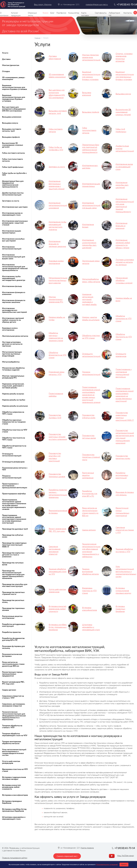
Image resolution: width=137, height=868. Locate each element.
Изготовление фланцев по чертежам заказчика (14, 301)
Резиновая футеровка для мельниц (13, 647)
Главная (37, 38)
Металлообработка (11, 362)
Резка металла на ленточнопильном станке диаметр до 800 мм (13, 664)
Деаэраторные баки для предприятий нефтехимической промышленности (13, 184)
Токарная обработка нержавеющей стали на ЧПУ (15, 734)
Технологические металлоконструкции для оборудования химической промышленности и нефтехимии (14, 716)
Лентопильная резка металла (15, 336)
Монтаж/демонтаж (11, 65)
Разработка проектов (11, 632)
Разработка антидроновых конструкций (14, 625)
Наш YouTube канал (126, 856)
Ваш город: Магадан (43, 4)
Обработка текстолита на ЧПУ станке (14, 439)
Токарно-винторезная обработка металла (12, 742)
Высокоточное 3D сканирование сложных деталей (13, 145)
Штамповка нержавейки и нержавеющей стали (14, 818)
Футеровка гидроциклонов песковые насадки (14, 778)
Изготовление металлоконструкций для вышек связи (14, 257)
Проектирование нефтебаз (14, 494)
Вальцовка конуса (10, 123)
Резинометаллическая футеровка (12, 655)
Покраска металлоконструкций (12, 477)
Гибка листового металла (13, 153)
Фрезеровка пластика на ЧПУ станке (15, 770)
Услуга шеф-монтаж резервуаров (11, 762)
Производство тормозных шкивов (13, 609)
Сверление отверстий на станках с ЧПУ (13, 697)
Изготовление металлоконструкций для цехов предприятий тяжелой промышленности (15, 267)
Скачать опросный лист (67, 856)
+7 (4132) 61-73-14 (127, 4)
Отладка (6, 71)
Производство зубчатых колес (13, 536)
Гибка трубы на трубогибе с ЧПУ (14, 174)
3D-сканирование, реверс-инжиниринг (14, 78)
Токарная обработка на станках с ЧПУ (12, 726)
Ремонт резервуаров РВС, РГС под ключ (13, 683)
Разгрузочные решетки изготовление (12, 617)
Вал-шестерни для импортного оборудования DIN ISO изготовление (14, 109)
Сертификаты (101, 13)
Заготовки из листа (11, 201)
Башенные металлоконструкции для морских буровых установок (15, 87)
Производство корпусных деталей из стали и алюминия (13, 555)
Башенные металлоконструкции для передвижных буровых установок (14, 98)
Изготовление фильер (12, 286)
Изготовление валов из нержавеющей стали (12, 214)
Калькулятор (74, 13)
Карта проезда (87, 848)
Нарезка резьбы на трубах (14, 400)
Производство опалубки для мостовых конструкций (15, 585)
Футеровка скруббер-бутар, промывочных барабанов (14, 810)
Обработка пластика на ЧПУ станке (15, 431)
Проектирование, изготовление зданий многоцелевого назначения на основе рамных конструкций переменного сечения (14, 504)
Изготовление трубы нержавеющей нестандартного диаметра (14, 278)
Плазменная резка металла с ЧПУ (15, 469)
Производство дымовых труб (15, 529)
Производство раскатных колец (13, 601)
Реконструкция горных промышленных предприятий (12, 674)
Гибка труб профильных (13, 167)
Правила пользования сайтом (15, 858)
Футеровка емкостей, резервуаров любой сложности (12, 787)
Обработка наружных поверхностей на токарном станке (14, 422)
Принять (124, 865)
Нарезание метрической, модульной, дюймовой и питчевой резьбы (13, 386)
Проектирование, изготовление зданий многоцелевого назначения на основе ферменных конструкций (14, 519)
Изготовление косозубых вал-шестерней (13, 240)
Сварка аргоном (9, 690)
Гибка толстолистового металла (12, 160)
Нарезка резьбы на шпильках (15, 406)
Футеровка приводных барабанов (12, 802)
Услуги (5, 53)
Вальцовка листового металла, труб (12, 130)
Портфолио (61, 13)
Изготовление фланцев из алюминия (14, 293)
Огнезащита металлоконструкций (12, 455)
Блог (52, 13)
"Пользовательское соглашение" (107, 865)
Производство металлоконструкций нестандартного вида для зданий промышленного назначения (13, 574)
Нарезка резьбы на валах (13, 394)
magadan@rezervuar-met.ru (97, 4)
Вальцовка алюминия (12, 117)
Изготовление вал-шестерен (15, 207)
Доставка (6, 59)
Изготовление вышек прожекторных (12, 232)
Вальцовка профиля (11, 137)
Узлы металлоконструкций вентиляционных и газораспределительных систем (14, 752)
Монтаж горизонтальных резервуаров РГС (13, 377)
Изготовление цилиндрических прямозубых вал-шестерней (15, 310)
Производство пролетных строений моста (13, 593)
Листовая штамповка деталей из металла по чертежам (12, 344)
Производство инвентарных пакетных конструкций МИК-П (14, 545)
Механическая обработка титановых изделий (13, 369)
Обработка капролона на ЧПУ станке (13, 413)
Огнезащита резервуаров (13, 462)
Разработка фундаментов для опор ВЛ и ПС (13, 639)
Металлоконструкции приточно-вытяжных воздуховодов (12, 354)
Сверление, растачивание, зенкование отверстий (14, 705)
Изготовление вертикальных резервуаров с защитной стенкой (15, 223)
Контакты (128, 13)
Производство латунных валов (13, 564)
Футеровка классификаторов (15, 795)
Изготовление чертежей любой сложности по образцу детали (13, 320)
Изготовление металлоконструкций (12, 248)
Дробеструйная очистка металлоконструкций (13, 194)
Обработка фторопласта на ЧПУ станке (14, 447)
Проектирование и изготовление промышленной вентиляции (15, 486)
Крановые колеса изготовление (10, 329)
